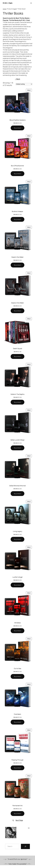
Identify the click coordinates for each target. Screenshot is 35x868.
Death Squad (18, 348)
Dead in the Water (17, 257)
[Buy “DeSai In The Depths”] (18, 402)
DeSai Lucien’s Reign (18, 440)
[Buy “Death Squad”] (18, 356)
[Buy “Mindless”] (18, 631)
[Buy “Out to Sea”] (18, 676)
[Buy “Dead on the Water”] (18, 311)
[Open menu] (31, 3)
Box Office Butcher (17, 166)
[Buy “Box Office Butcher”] (18, 174)
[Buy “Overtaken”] (18, 722)
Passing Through (17, 760)
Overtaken (17, 714)
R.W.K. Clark (8, 3)
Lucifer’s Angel (18, 577)
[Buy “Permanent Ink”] (18, 814)
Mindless (17, 623)
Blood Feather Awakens (18, 120)
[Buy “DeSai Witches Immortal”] (18, 494)
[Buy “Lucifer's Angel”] (18, 585)
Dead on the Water (17, 303)
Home (5, 9)
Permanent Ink (17, 806)
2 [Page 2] (13, 820)
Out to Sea (17, 668)
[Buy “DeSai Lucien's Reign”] (18, 448)
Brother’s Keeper (17, 211)
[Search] (25, 846)
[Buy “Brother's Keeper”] (18, 219)
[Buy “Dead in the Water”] (18, 265)
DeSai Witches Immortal (17, 486)
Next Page (19, 820)
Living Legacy (17, 531)
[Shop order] (24, 84)
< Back (17, 79)
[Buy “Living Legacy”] (18, 539)
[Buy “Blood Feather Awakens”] (18, 128)
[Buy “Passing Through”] (18, 768)
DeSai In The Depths (17, 394)
